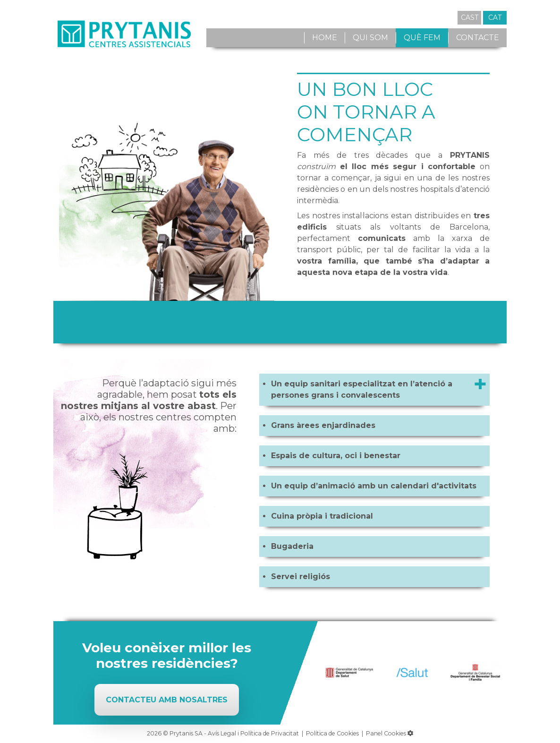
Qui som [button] (370, 38)
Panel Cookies (390, 733)
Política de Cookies (332, 733)
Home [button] (325, 38)
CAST (470, 17)
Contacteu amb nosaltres (167, 700)
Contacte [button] (478, 38)
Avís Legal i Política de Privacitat (253, 733)
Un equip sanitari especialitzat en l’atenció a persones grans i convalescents (362, 389)
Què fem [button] (422, 38)
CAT (495, 17)
